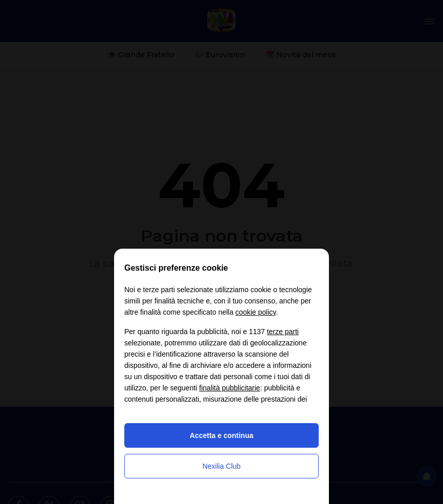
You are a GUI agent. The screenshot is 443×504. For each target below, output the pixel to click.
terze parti (283, 332)
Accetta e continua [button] (221, 435)
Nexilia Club (222, 466)
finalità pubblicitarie (229, 388)
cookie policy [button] (256, 312)
